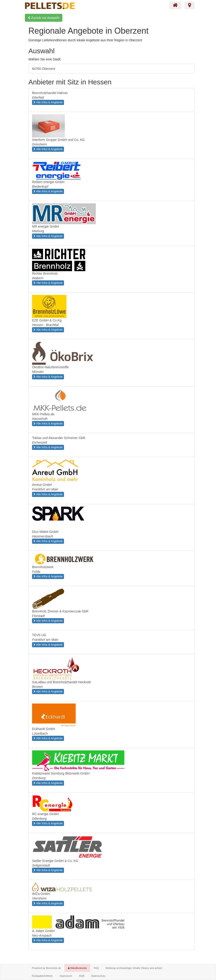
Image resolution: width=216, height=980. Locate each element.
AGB (82, 976)
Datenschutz (98, 976)
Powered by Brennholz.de (46, 968)
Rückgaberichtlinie (42, 976)
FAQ (96, 968)
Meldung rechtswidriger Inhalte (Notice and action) (134, 968)
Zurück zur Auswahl (44, 18)
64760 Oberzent (44, 69)
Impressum (66, 976)
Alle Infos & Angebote (48, 102)
